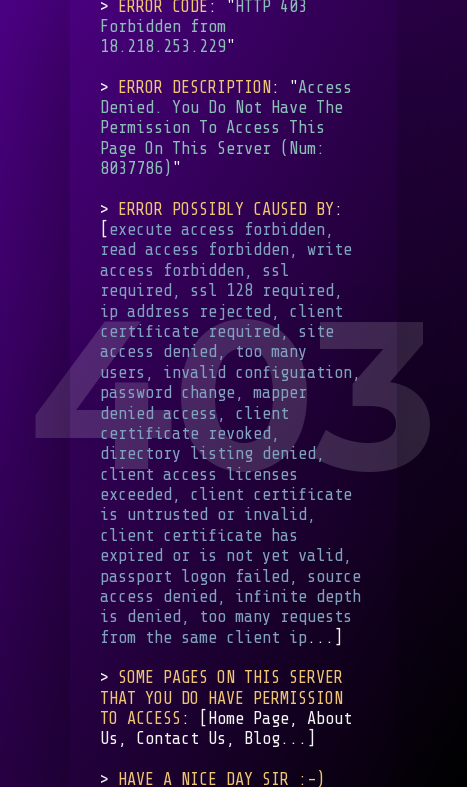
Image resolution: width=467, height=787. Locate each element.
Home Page (248, 718)
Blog (262, 739)
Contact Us (181, 739)
